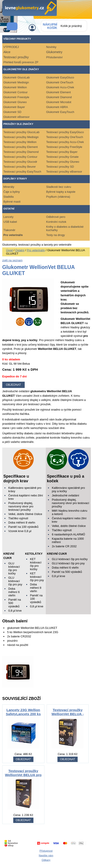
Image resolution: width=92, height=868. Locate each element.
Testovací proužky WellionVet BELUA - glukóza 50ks (68, 714)
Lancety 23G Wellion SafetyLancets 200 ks (23, 712)
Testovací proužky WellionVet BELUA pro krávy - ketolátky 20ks (23, 775)
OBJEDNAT (23, 759)
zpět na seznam (12, 260)
